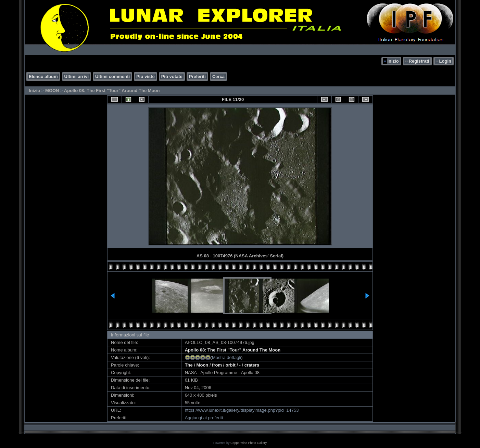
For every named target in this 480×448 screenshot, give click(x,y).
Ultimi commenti (112, 76)
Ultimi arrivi (77, 76)
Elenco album (43, 76)
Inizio (393, 61)
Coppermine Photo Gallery (249, 443)
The (189, 365)
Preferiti (197, 76)
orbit (231, 365)
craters (252, 365)
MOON (52, 91)
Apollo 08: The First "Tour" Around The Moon (112, 91)
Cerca (218, 76)
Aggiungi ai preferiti (204, 418)
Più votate (172, 76)
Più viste (145, 76)
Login (445, 61)
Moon (203, 365)
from (217, 365)
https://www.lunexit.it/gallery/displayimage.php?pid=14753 (242, 410)
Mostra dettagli (226, 357)
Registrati (419, 61)
